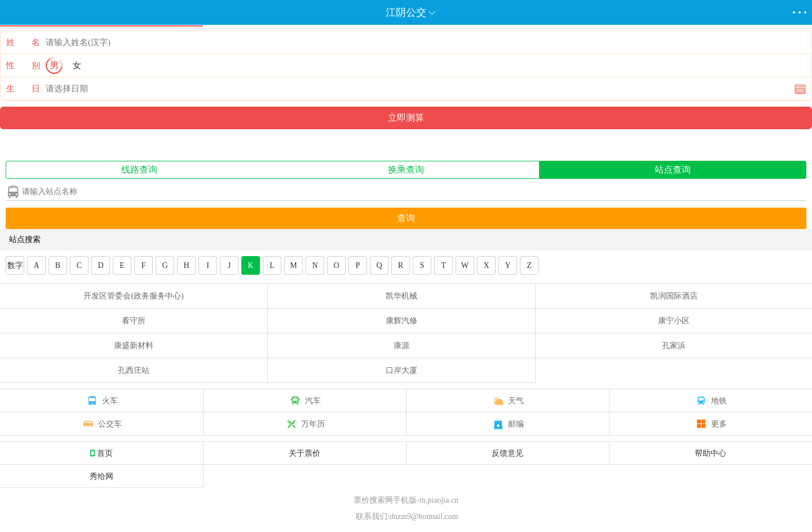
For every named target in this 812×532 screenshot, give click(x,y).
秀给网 (101, 476)
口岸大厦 (401, 370)
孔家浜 (674, 346)
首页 (101, 453)
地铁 (710, 401)
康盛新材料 (134, 346)
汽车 (304, 401)
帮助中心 (710, 453)
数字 (15, 265)
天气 (507, 401)
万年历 (304, 424)
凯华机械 (401, 296)
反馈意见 (507, 453)
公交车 (101, 424)
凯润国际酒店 (674, 296)
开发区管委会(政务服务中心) (133, 296)
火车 (101, 401)
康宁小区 (674, 321)
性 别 (23, 65)
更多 (710, 424)
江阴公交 (406, 12)
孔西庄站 (134, 370)
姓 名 (23, 42)
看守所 (134, 321)
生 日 (23, 89)
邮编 (507, 424)
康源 (401, 346)
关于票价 (304, 453)
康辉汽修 (401, 321)
